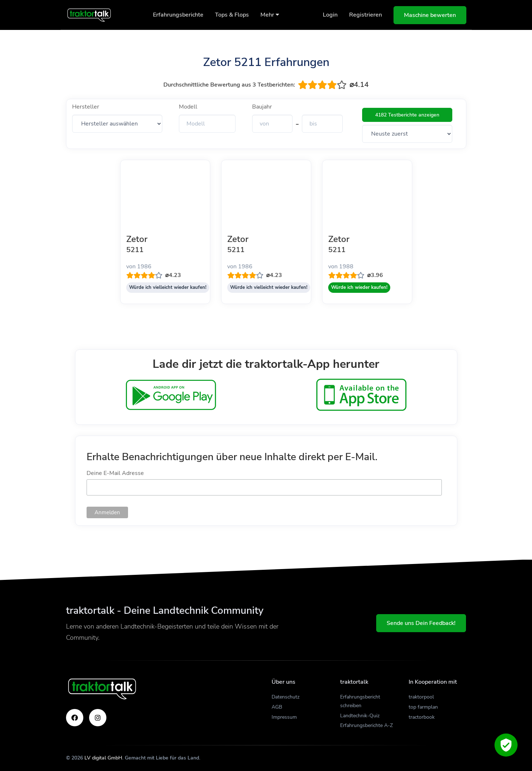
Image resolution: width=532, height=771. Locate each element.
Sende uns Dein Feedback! (421, 623)
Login (330, 15)
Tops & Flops (232, 15)
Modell (188, 107)
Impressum (284, 717)
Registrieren (366, 15)
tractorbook (422, 717)
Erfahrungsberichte (178, 15)
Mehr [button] (270, 15)
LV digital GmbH (103, 758)
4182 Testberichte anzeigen (407, 115)
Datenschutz (285, 697)
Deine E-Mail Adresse (115, 473)
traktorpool (421, 697)
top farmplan (423, 707)
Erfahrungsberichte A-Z (366, 725)
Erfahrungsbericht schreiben (360, 701)
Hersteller (86, 107)
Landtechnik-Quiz (360, 716)
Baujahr (262, 107)
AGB (277, 707)
